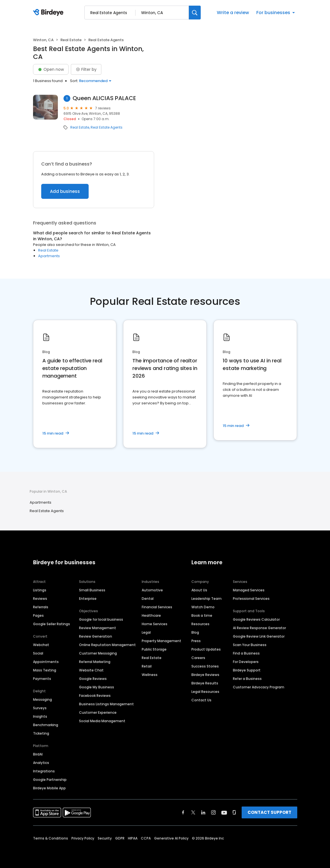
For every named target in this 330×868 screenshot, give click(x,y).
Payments (42, 679)
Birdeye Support (247, 670)
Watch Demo (203, 607)
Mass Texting (45, 670)
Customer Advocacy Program (259, 687)
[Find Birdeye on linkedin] (203, 812)
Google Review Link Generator (259, 636)
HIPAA (133, 838)
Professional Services (251, 599)
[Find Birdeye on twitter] (193, 812)
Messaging (42, 700)
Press (196, 641)
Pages (38, 615)
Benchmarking (46, 725)
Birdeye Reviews (205, 675)
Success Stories (205, 666)
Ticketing (41, 733)
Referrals (41, 607)
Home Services (155, 624)
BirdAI (38, 754)
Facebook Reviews (95, 696)
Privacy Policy (83, 838)
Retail (147, 666)
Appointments (46, 662)
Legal (146, 632)
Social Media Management (102, 721)
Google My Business (97, 687)
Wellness (150, 675)
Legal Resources (205, 692)
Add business (65, 191)
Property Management (161, 641)
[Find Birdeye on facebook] (183, 812)
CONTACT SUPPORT (269, 812)
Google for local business (101, 619)
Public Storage (154, 649)
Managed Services (249, 590)
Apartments (49, 256)
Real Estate (71, 40)
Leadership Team (206, 599)
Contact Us (201, 700)
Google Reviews (93, 679)
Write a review (233, 13)
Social (38, 653)
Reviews (40, 599)
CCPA (146, 838)
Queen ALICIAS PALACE (104, 98)
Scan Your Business (250, 645)
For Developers (246, 662)
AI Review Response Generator (259, 628)
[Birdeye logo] (49, 13)
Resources (200, 624)
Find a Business (246, 653)
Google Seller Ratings (52, 624)
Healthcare (151, 615)
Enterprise (88, 599)
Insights (40, 716)
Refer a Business (247, 679)
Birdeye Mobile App (49, 788)
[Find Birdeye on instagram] (213, 812)
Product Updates (206, 649)
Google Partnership (50, 780)
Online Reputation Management (107, 645)
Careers (198, 658)
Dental (148, 599)
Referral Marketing (95, 662)
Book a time (202, 615)
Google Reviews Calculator (256, 619)
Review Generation (96, 636)
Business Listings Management (106, 704)
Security (105, 838)
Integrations (44, 771)
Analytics (41, 763)
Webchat (41, 645)
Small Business (92, 590)
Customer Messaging (98, 653)
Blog (195, 632)
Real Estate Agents (107, 127)
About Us (199, 590)
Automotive (152, 590)
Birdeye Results (205, 683)
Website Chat (91, 670)
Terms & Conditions (51, 838)
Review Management (98, 628)
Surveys (40, 708)
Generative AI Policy (171, 838)
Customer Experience (98, 712)
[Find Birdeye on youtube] (224, 812)
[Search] (195, 13)
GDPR (120, 838)
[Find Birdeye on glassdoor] (234, 812)
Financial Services (157, 607)
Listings (40, 590)
